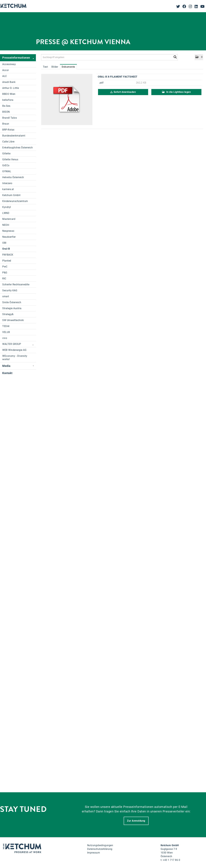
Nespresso (8, 231)
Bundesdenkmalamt (14, 136)
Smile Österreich (12, 302)
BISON (6, 112)
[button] (199, 57)
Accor (6, 70)
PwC (5, 267)
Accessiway (9, 64)
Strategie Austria (12, 308)
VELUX (6, 332)
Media (18, 366)
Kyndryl (7, 207)
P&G (5, 273)
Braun (6, 124)
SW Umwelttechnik (13, 320)
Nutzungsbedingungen (100, 845)
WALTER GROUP (18, 344)
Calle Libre (8, 142)
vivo (5, 338)
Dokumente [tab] (68, 67)
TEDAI (6, 326)
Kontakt (7, 373)
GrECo (6, 165)
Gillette (6, 153)
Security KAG (10, 290)
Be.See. (7, 106)
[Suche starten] (175, 56)
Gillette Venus (10, 159)
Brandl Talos (10, 118)
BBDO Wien (9, 94)
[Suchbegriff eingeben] (109, 57)
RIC (4, 279)
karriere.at (8, 189)
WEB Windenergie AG (14, 350)
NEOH (6, 225)
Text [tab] (45, 67)
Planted (7, 261)
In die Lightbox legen (176, 92)
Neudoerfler (9, 237)
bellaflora (8, 100)
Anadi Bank (9, 82)
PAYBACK (8, 255)
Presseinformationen (18, 58)
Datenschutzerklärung (100, 849)
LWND (6, 213)
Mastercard (9, 219)
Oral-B (6, 249)
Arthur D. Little (11, 88)
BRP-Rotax (8, 130)
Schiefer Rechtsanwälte (16, 284)
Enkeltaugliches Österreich (17, 148)
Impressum (94, 853)
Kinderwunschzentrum (15, 201)
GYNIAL (7, 171)
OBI (4, 243)
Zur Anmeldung (136, 821)
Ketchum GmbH (11, 195)
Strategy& (8, 314)
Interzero (7, 183)
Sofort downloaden (123, 92)
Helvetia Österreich (13, 177)
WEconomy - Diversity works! (15, 358)
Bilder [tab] (55, 67)
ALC (5, 76)
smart (6, 296)
